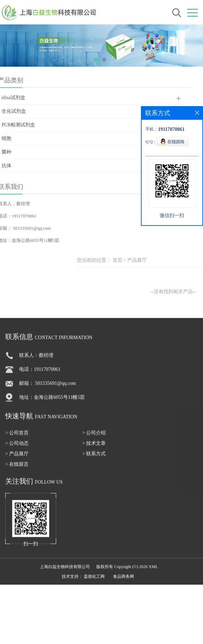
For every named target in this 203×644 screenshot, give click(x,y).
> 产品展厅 (17, 459)
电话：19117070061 (40, 374)
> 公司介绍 (94, 438)
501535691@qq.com (25, 228)
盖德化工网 (94, 582)
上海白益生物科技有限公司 (65, 572)
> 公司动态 (17, 448)
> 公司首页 (17, 438)
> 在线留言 (17, 469)
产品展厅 (170, 260)
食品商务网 (123, 582)
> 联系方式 (94, 459)
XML (153, 572)
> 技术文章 (94, 448)
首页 (150, 260)
